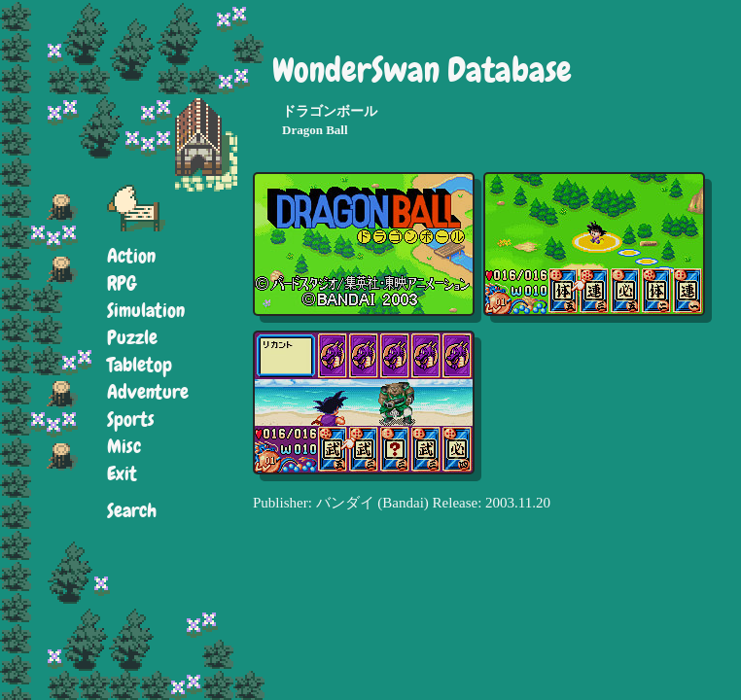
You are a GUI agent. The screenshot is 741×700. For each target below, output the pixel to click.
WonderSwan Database (422, 70)
